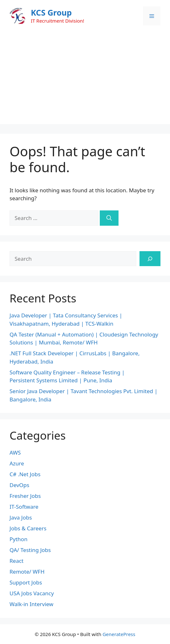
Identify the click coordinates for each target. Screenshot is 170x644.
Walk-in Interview (31, 604)
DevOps (19, 485)
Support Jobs (26, 582)
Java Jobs (21, 517)
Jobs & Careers (28, 528)
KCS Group (51, 12)
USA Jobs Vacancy (32, 593)
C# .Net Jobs (25, 474)
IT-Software (24, 507)
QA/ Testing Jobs (30, 550)
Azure (17, 463)
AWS (15, 453)
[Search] (109, 218)
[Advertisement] (85, 80)
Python (18, 539)
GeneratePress (119, 634)
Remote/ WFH (27, 572)
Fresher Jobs (25, 496)
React (17, 561)
